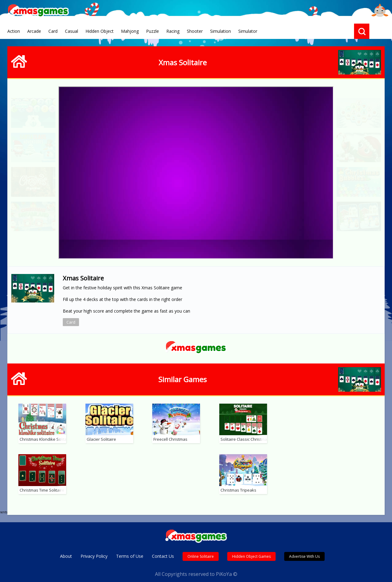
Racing (173, 31)
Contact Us (163, 550)
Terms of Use (130, 550)
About (66, 550)
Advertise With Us (304, 550)
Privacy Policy (94, 550)
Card (53, 31)
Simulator (248, 31)
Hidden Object (100, 31)
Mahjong (130, 31)
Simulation (221, 31)
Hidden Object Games (251, 550)
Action (14, 31)
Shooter (195, 31)
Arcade (34, 31)
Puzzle (153, 31)
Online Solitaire (201, 550)
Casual (72, 31)
